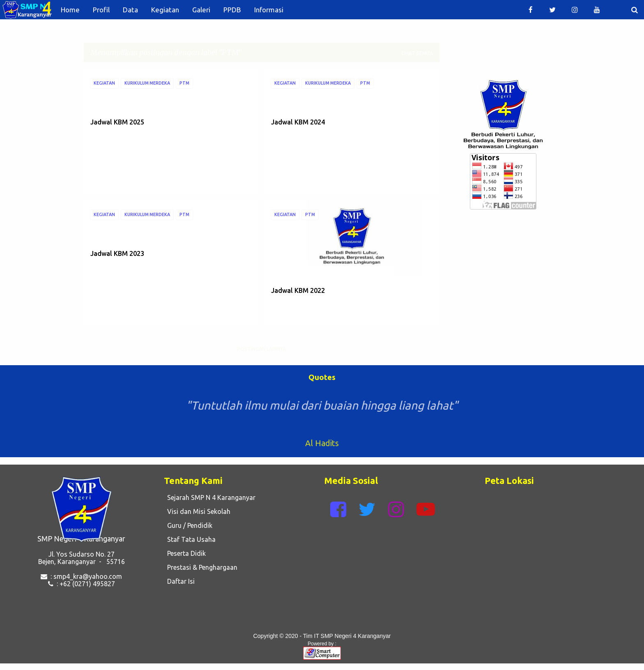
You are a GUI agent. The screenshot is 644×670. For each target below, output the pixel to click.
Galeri (201, 10)
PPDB (232, 10)
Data (130, 10)
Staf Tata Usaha (190, 539)
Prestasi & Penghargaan (201, 567)
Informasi (269, 10)
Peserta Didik (185, 553)
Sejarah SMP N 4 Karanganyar (210, 497)
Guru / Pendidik (188, 525)
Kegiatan (165, 10)
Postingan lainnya (261, 349)
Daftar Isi (179, 581)
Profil (101, 10)
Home (70, 10)
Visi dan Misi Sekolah (197, 511)
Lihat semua (417, 53)
